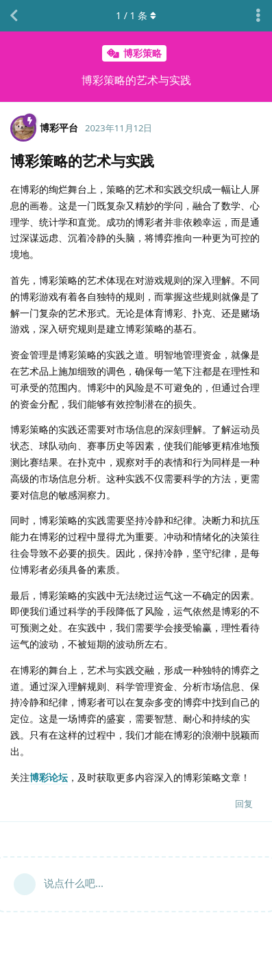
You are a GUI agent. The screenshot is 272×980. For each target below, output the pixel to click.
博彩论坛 (49, 777)
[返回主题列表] (14, 16)
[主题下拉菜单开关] (258, 16)
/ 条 (136, 15)
